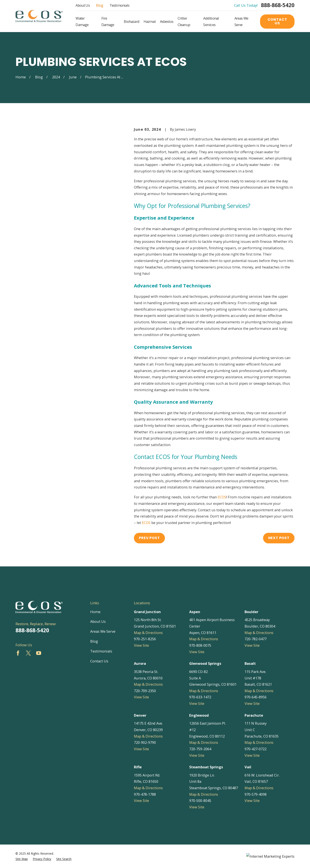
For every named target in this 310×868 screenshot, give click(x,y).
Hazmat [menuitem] (150, 21)
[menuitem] (22, 859)
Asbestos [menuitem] (167, 21)
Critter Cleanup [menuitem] (184, 21)
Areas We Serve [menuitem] (241, 21)
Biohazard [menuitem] (132, 21)
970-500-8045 (200, 801)
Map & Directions (148, 633)
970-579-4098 (256, 794)
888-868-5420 (278, 5)
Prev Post (149, 538)
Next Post (279, 538)
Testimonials (119, 5)
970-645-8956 (256, 697)
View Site (141, 645)
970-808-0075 (200, 645)
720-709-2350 (145, 691)
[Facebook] (18, 653)
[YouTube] (39, 653)
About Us (83, 5)
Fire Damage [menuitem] (108, 21)
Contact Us (277, 21)
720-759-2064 (200, 749)
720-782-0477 (256, 639)
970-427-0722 (256, 749)
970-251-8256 (145, 639)
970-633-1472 (200, 697)
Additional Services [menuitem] (211, 21)
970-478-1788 (145, 794)
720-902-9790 (145, 742)
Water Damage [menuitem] (82, 21)
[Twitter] (28, 653)
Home (95, 612)
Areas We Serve (103, 631)
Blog (100, 5)
